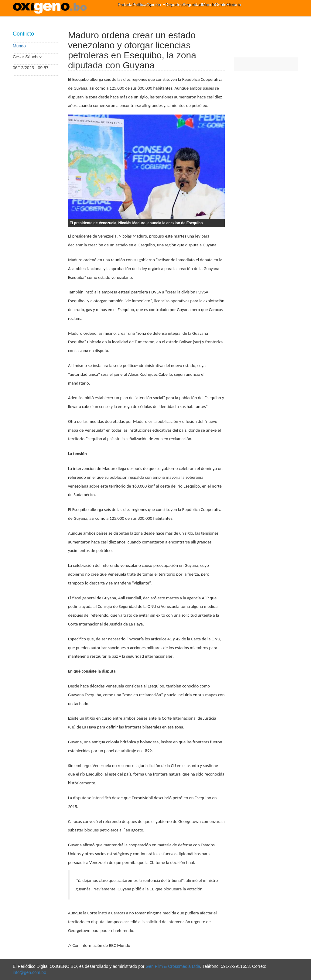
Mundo (208, 5)
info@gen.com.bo (29, 972)
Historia (234, 5)
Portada (125, 5)
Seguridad (192, 5)
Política (139, 5)
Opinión (156, 5)
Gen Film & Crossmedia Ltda (173, 966)
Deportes (174, 5)
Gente (221, 5)
